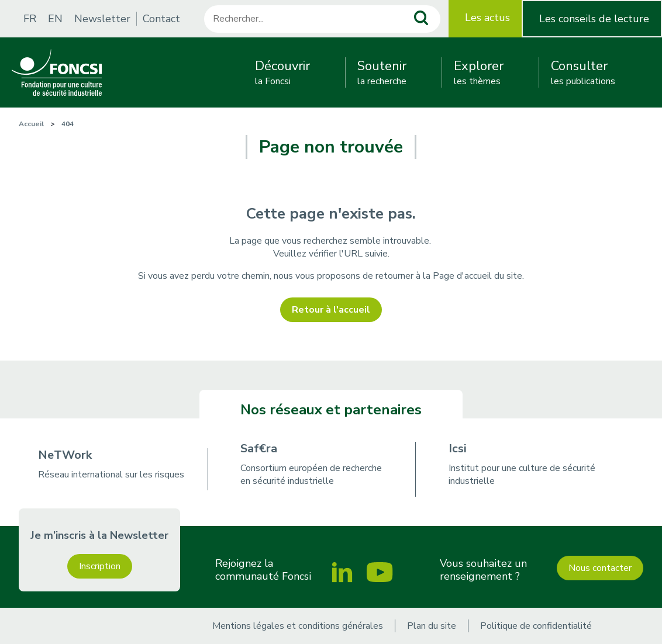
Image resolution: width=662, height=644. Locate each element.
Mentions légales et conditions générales (298, 626)
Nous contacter (600, 568)
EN (55, 19)
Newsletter (102, 19)
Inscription (100, 566)
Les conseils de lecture (594, 19)
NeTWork (65, 455)
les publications (583, 72)
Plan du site (432, 626)
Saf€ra (259, 449)
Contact (161, 19)
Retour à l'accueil (331, 310)
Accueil (31, 124)
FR (30, 19)
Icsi (458, 449)
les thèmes (479, 72)
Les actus (487, 18)
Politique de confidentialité (536, 626)
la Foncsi (282, 72)
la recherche (382, 72)
